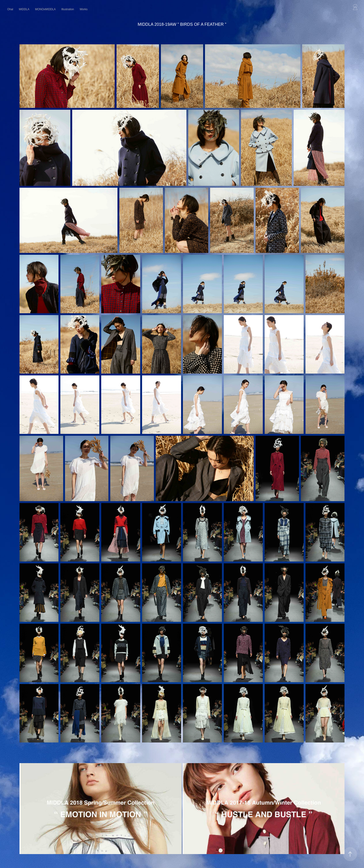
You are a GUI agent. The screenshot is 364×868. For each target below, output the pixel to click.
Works (84, 9)
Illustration (68, 9)
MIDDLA (24, 9)
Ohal (10, 9)
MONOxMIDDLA (45, 9)
